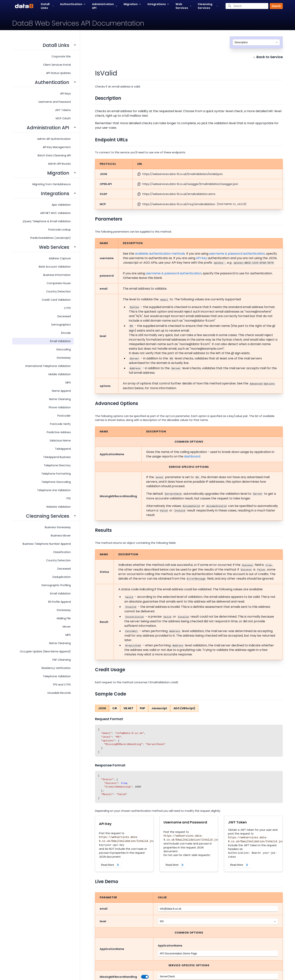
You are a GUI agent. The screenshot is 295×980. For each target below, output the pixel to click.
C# (115, 708)
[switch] (144, 977)
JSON (102, 708)
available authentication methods (160, 254)
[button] (275, 6)
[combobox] (256, 42)
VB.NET (128, 708)
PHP (142, 708)
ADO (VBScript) (184, 708)
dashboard (192, 456)
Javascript (159, 708)
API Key (201, 258)
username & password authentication (237, 254)
